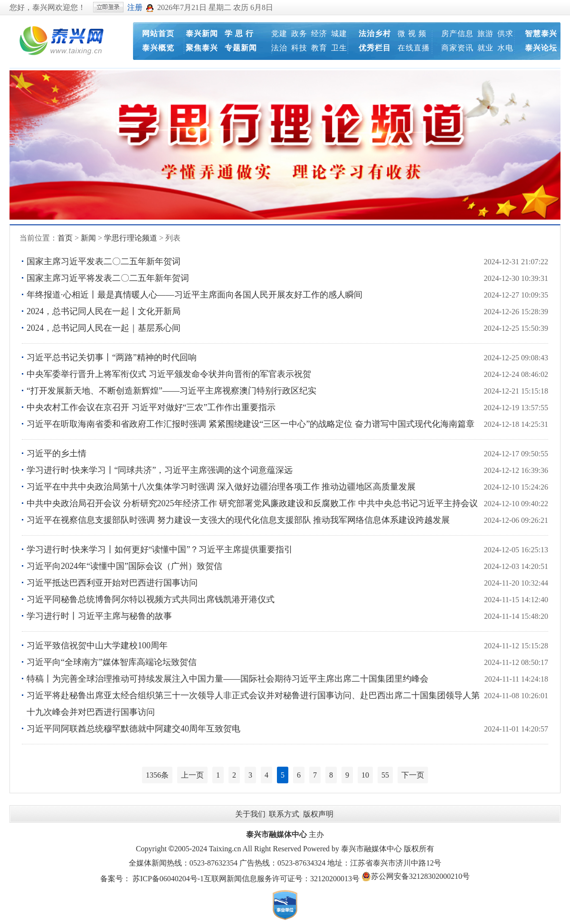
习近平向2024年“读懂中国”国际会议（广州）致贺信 (124, 566)
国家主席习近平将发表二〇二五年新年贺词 (108, 278)
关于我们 (250, 814)
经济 (319, 34)
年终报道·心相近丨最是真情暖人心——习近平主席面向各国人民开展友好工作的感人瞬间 (195, 295)
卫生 (339, 48)
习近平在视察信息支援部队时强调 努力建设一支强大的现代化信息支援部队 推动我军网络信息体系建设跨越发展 (238, 520)
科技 (299, 48)
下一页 (413, 775)
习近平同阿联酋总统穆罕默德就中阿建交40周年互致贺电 (133, 729)
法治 (279, 48)
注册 (135, 7)
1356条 (157, 775)
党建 (279, 34)
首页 (65, 238)
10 (365, 775)
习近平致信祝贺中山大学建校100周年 (97, 645)
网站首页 (158, 34)
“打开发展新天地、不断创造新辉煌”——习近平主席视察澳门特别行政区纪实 (171, 391)
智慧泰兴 (541, 34)
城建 (339, 34)
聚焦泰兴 (202, 48)
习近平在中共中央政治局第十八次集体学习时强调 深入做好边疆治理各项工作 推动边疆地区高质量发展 (221, 487)
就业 (485, 48)
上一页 (192, 775)
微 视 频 (412, 34)
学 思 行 (239, 34)
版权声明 (318, 814)
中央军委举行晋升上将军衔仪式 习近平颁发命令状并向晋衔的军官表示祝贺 (169, 374)
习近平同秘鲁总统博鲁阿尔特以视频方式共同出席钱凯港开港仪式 (151, 599)
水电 (505, 48)
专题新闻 (241, 48)
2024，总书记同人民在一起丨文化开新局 (104, 311)
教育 (319, 48)
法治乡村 (375, 34)
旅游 (485, 34)
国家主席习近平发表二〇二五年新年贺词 (104, 261)
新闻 (88, 238)
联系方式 (284, 814)
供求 (505, 34)
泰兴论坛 (541, 48)
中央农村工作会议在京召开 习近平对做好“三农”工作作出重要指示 (151, 407)
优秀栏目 (375, 48)
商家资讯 (457, 48)
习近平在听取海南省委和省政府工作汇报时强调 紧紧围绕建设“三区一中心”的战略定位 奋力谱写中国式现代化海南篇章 (251, 424)
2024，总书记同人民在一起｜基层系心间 (104, 328)
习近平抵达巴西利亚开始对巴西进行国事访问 (112, 583)
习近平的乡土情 (57, 453)
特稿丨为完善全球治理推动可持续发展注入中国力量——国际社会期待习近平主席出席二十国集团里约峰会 (228, 679)
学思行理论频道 (131, 238)
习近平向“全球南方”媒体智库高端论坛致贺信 (112, 662)
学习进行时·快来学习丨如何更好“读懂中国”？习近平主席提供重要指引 (160, 549)
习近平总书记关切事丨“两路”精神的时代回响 (112, 357)
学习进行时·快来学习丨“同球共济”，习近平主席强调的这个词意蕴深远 (160, 470)
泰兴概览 (158, 48)
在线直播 (414, 48)
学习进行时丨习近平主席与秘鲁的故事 (99, 616)
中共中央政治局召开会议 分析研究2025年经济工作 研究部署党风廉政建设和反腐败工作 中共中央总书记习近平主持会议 (252, 503)
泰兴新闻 (202, 34)
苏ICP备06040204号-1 (168, 879)
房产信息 (457, 34)
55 (385, 775)
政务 (299, 34)
